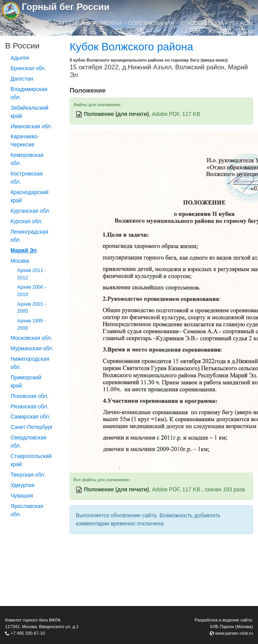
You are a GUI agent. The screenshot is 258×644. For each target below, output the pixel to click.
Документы (104, 23)
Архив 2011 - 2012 (32, 274)
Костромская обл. (26, 178)
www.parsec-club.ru (234, 633)
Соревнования (151, 23)
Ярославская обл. (27, 510)
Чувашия (22, 496)
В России (195, 23)
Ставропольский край (31, 460)
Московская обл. (31, 338)
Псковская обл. (29, 396)
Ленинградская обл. (29, 236)
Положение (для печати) (116, 114)
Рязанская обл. (29, 406)
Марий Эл (24, 250)
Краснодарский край (29, 196)
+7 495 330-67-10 (28, 633)
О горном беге (57, 23)
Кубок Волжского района (131, 47)
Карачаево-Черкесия (25, 140)
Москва (20, 261)
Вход (246, 31)
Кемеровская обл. (27, 159)
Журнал (219, 31)
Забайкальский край (29, 112)
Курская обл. (26, 221)
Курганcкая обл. (30, 211)
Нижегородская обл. (30, 363)
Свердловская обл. (28, 442)
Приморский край (26, 381)
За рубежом (235, 23)
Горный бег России (66, 7)
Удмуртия (22, 485)
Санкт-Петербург (32, 427)
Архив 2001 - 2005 (32, 308)
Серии (191, 31)
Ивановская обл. (31, 126)
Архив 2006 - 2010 (32, 291)
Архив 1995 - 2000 (32, 325)
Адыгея (20, 58)
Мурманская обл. (32, 348)
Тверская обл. (28, 475)
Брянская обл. (28, 68)
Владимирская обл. (29, 93)
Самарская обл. (30, 417)
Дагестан (22, 79)
